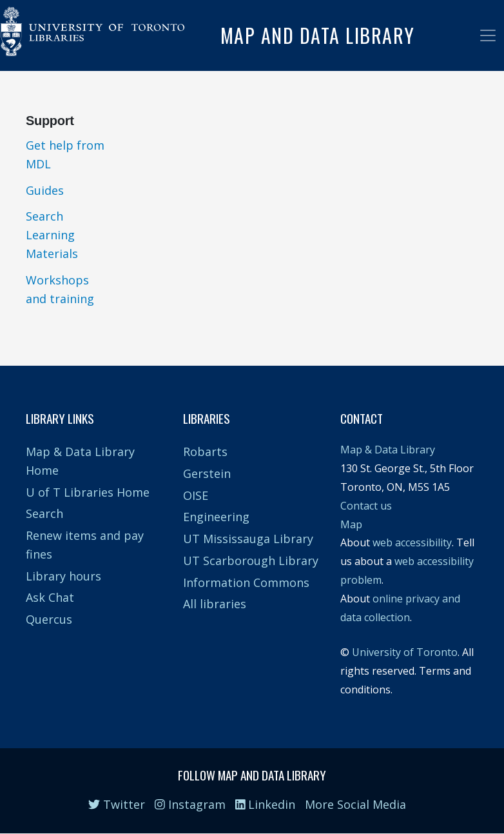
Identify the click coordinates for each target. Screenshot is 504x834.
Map (351, 524)
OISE (196, 495)
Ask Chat (50, 597)
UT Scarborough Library (251, 561)
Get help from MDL (65, 154)
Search (44, 513)
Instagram (190, 804)
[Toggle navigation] (488, 35)
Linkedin (266, 804)
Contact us (366, 506)
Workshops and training (60, 289)
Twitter (117, 804)
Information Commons (246, 582)
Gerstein (207, 473)
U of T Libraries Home (88, 492)
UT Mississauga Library (248, 539)
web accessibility (412, 542)
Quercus (49, 619)
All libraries (215, 604)
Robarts (205, 452)
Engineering (216, 517)
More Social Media (355, 804)
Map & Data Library (388, 450)
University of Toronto (405, 652)
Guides (45, 190)
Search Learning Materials (52, 235)
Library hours (63, 576)
